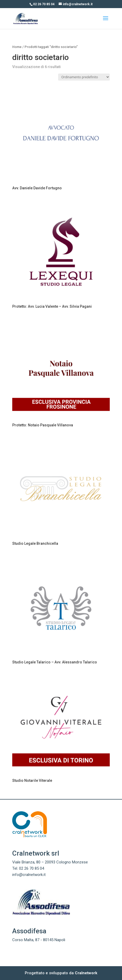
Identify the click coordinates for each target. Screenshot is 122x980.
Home (17, 47)
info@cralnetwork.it (29, 875)
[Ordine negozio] (84, 77)
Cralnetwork (86, 973)
